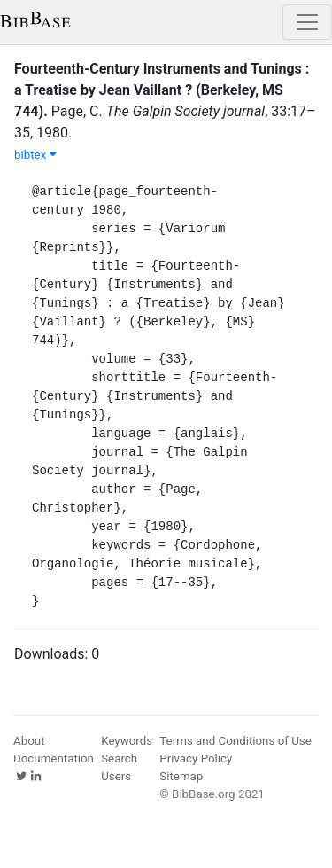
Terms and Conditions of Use (235, 741)
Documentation (54, 759)
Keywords (127, 741)
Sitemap (181, 776)
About (29, 741)
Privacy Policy (196, 759)
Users (116, 776)
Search (119, 759)
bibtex (35, 155)
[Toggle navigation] (307, 22)
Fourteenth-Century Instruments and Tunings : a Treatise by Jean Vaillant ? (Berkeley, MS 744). (162, 90)
